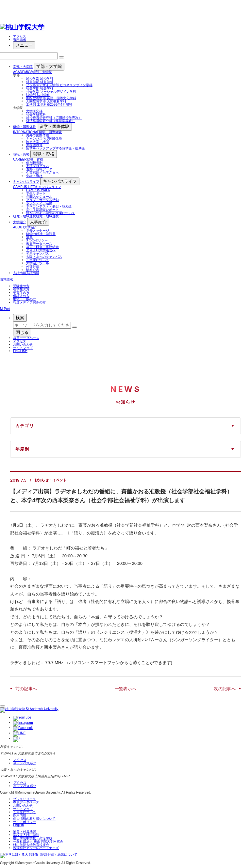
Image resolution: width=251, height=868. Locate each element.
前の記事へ (26, 689)
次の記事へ (225, 689)
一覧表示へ (126, 689)
